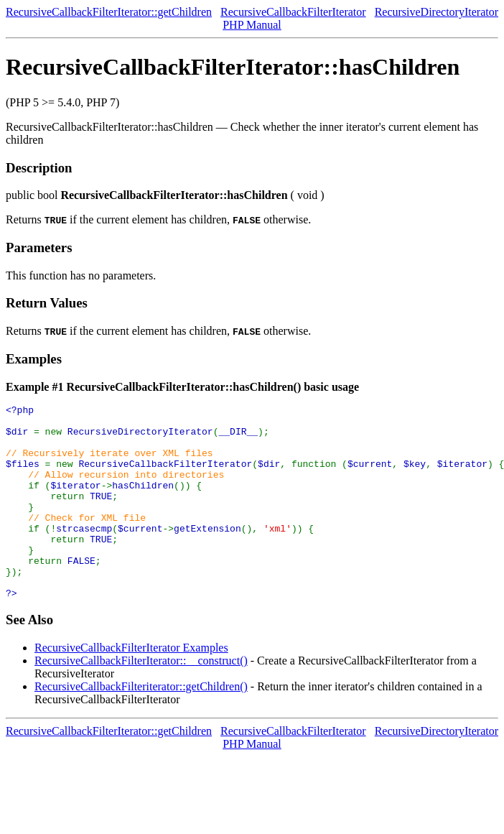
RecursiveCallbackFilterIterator (293, 12)
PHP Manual (252, 25)
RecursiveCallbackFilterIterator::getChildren (109, 12)
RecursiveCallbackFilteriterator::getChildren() (141, 725)
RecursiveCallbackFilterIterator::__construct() (141, 699)
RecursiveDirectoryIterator (437, 12)
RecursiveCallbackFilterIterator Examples (131, 686)
